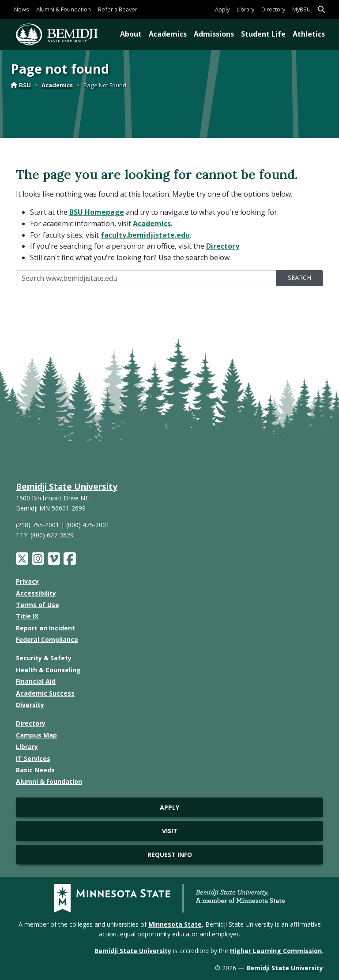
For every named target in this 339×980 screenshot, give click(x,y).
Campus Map (36, 735)
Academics (168, 34)
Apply (222, 9)
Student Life (263, 34)
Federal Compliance (47, 639)
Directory (273, 9)
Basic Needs (35, 770)
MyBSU (301, 9)
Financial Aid (36, 681)
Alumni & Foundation (64, 9)
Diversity (30, 705)
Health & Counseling (48, 670)
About (131, 34)
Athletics (309, 34)
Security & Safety (44, 658)
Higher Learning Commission (276, 951)
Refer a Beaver (118, 9)
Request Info (170, 855)
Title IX (27, 616)
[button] (321, 9)
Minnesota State (175, 924)
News (22, 9)
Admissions (214, 34)
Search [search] (299, 278)
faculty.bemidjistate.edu (145, 235)
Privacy (27, 581)
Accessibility (36, 593)
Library (245, 9)
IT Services (33, 758)
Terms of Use (38, 605)
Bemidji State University (67, 486)
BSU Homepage (97, 212)
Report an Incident (45, 628)
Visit (170, 831)
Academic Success (45, 693)
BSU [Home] (21, 85)
